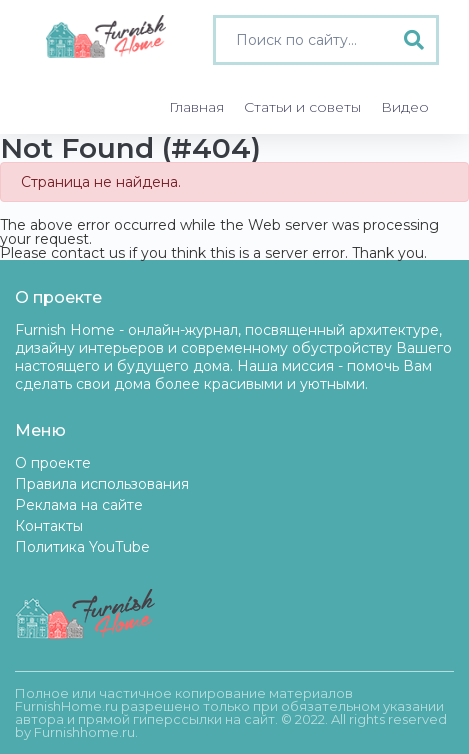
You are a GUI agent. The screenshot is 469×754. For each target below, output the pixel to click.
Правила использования (102, 484)
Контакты (49, 526)
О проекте (53, 463)
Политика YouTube (82, 547)
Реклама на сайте (79, 505)
